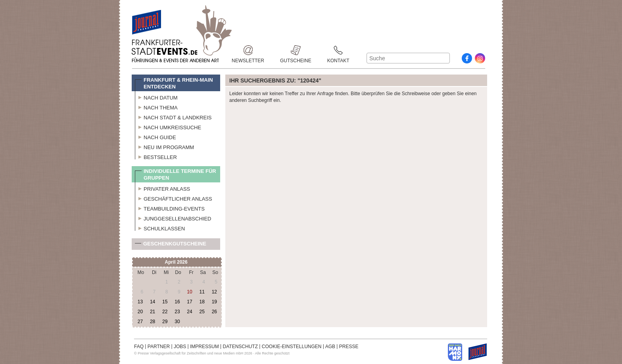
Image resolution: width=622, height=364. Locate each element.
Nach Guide (155, 136)
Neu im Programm (164, 146)
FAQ (139, 347)
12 (214, 292)
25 (202, 312)
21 (153, 312)
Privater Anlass (162, 188)
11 (202, 292)
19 (214, 302)
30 (177, 322)
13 (140, 302)
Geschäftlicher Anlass (174, 198)
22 (165, 312)
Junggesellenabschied (173, 218)
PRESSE (349, 347)
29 (165, 322)
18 (202, 302)
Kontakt (338, 50)
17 (189, 302)
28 (153, 322)
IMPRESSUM (204, 347)
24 (189, 312)
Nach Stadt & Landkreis (173, 117)
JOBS (180, 347)
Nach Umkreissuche (168, 126)
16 (177, 302)
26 (214, 312)
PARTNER (159, 347)
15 (165, 302)
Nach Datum (156, 97)
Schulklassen (160, 228)
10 (189, 292)
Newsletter (248, 50)
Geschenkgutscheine (171, 245)
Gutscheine (296, 50)
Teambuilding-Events (170, 208)
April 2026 (176, 262)
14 (153, 302)
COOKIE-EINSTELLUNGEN (292, 347)
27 (140, 322)
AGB (330, 347)
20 (140, 312)
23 (177, 312)
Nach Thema (156, 107)
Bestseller (156, 156)
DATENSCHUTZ (240, 347)
